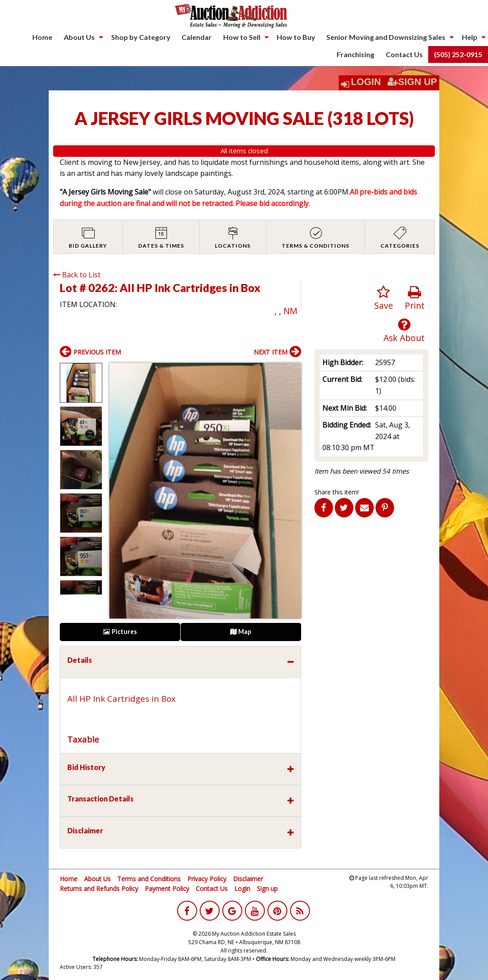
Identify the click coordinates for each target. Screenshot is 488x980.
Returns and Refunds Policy (99, 889)
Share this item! (337, 492)
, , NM (286, 311)
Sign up (267, 889)
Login (366, 82)
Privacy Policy (207, 879)
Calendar (197, 37)
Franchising (355, 54)
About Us (79, 37)
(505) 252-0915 (458, 54)
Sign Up (412, 82)
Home (42, 37)
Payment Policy (167, 889)
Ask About (404, 331)
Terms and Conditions (149, 879)
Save (384, 298)
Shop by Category (141, 37)
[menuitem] (42, 37)
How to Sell (242, 37)
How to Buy (296, 37)
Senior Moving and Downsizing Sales (386, 37)
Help (470, 37)
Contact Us (404, 54)
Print (415, 298)
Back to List (77, 275)
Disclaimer (248, 879)
